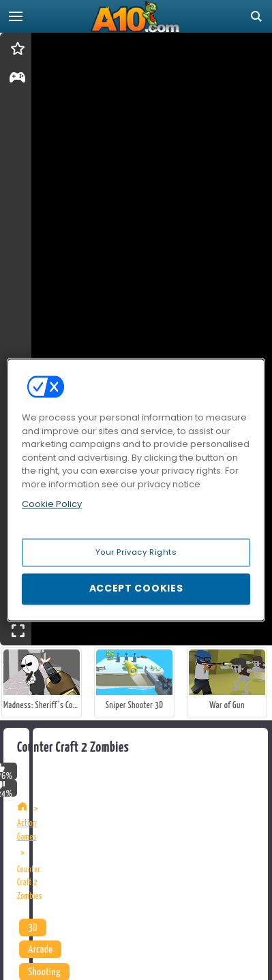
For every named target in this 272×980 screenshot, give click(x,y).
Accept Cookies (136, 589)
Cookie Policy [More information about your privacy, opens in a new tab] (52, 504)
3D (33, 928)
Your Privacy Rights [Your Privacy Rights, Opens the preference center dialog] (136, 552)
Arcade (40, 950)
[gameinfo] (17, 80)
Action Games (27, 830)
